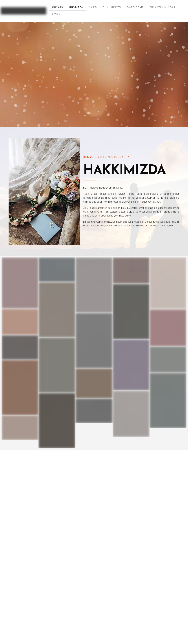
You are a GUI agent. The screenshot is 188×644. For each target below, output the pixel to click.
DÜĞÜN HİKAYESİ (112, 7)
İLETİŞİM (56, 14)
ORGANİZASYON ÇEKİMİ (162, 7)
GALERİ (93, 7)
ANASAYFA (57, 7)
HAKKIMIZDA (76, 7)
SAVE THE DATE (135, 7)
